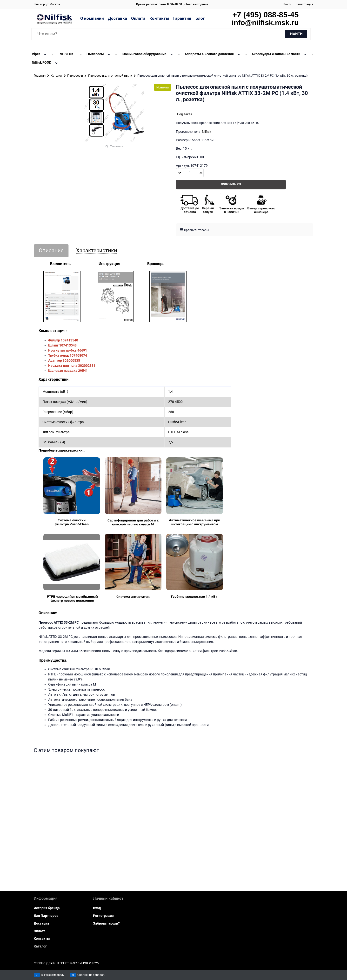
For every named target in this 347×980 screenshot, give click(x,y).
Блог (200, 18)
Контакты (159, 18)
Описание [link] (51, 251)
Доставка (117, 18)
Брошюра (156, 264)
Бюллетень (60, 264)
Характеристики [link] (97, 251)
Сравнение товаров (91, 975)
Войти (287, 4)
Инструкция (109, 264)
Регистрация (304, 4)
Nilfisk (207, 132)
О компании (92, 18)
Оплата (138, 18)
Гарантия (182, 18)
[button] (201, 173)
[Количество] (190, 173)
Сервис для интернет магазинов (61, 963)
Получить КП (231, 184)
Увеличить (117, 146)
